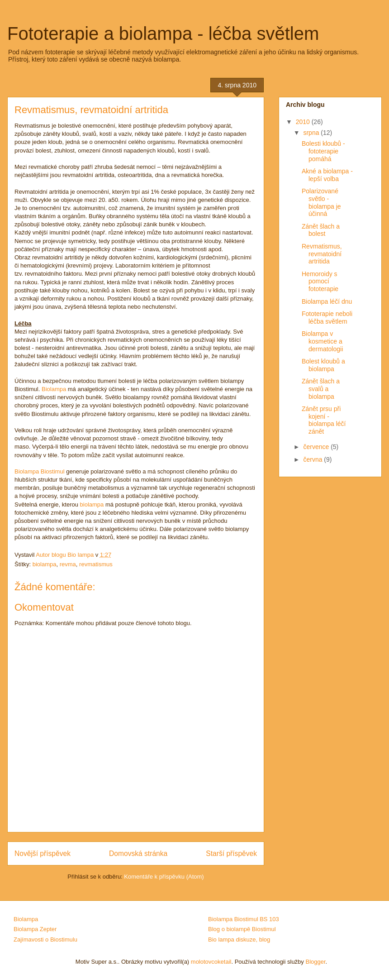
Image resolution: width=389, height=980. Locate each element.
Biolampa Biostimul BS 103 (244, 919)
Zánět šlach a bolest (321, 230)
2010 (304, 122)
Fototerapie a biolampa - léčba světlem (163, 33)
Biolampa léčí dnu (327, 301)
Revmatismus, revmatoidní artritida (322, 254)
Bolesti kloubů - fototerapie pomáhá (323, 151)
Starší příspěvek (231, 853)
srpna (312, 133)
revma (68, 564)
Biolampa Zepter (35, 929)
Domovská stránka (138, 853)
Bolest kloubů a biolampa (323, 365)
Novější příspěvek (43, 853)
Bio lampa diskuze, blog (239, 939)
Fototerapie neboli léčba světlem (327, 318)
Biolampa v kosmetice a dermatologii (322, 341)
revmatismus (96, 564)
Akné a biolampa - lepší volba (327, 175)
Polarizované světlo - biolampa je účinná (321, 202)
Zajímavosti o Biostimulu (45, 939)
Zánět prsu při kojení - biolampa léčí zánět (324, 420)
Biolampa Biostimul (40, 471)
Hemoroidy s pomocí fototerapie (320, 282)
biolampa (92, 504)
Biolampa (54, 389)
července (317, 447)
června (313, 459)
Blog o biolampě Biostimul (242, 929)
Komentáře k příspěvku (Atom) (164, 877)
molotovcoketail (211, 962)
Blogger (315, 962)
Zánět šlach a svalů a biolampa (321, 389)
